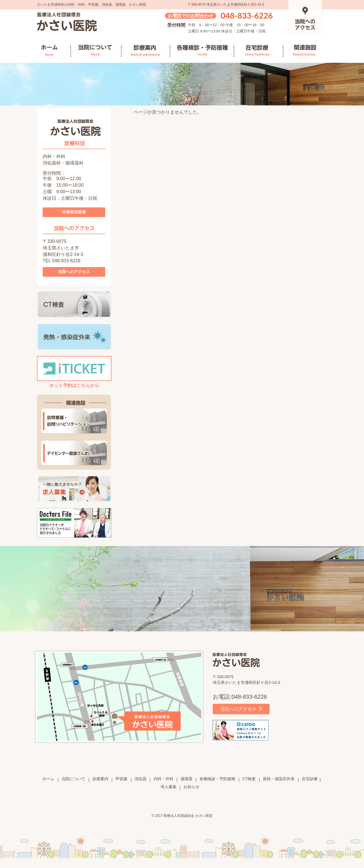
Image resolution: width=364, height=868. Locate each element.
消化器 (140, 779)
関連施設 (308, 51)
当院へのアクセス (74, 272)
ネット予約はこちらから (74, 372)
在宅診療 (259, 51)
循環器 (187, 779)
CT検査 (249, 779)
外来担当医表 (74, 212)
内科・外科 (164, 779)
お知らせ (191, 787)
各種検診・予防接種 (202, 51)
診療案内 (146, 51)
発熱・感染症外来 (279, 779)
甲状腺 (121, 779)
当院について (96, 51)
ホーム (56, 51)
